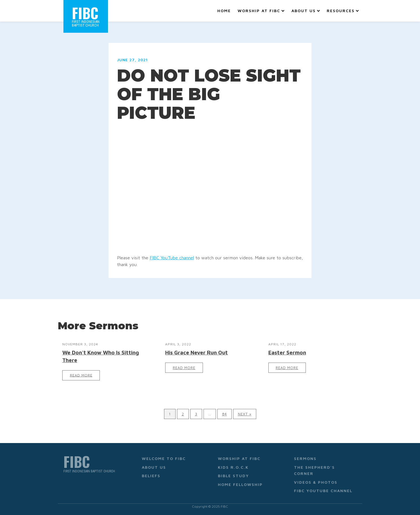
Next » (245, 414)
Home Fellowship (240, 484)
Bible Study (233, 476)
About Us (306, 11)
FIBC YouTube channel (172, 258)
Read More (81, 375)
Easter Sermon (287, 352)
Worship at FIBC (261, 11)
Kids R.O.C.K (233, 467)
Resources (343, 11)
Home (224, 11)
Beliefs (151, 476)
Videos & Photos (316, 482)
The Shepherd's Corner (314, 470)
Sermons (305, 458)
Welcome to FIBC (164, 458)
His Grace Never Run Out (196, 352)
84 (225, 414)
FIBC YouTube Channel (323, 491)
